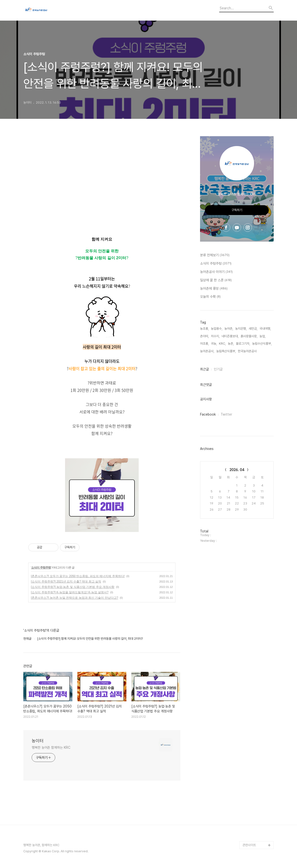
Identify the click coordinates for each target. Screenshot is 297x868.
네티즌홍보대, (230, 336)
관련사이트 (249, 845)
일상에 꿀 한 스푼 (216, 280)
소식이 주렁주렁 (41, 568)
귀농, (214, 344)
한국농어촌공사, (248, 351)
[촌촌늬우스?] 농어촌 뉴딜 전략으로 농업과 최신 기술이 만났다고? (74, 598)
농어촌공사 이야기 (216, 272)
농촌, (231, 344)
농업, (263, 336)
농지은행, (241, 329)
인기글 (218, 369)
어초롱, (204, 344)
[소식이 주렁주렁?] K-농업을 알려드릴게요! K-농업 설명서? (70, 592)
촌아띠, (204, 336)
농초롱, (204, 329)
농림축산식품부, (226, 351)
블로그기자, (243, 344)
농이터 (38, 741)
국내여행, (265, 329)
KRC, (222, 344)
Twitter (226, 414)
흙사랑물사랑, (249, 336)
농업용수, (217, 329)
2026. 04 (237, 470)
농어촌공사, (207, 351)
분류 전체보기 (215, 255)
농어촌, (229, 329)
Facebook (208, 414)
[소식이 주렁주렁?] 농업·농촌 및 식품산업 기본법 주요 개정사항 (73, 587)
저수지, (215, 336)
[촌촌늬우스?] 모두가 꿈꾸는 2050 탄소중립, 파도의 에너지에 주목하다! (78, 576)
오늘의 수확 (210, 297)
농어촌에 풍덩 (214, 289)
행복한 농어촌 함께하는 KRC (51, 747)
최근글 (204, 369)
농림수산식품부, (262, 344)
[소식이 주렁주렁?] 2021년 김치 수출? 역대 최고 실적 (66, 582)
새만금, (253, 329)
